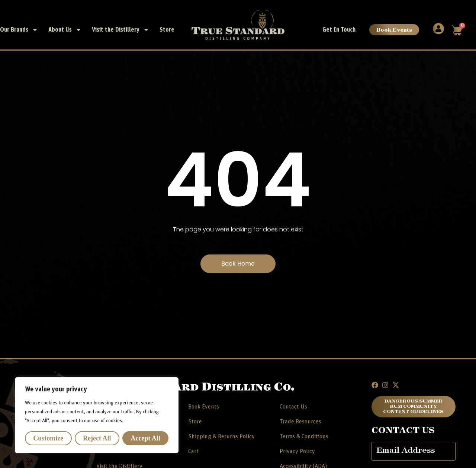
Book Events (394, 30)
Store (167, 30)
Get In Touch (339, 30)
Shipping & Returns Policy (221, 436)
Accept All (145, 438)
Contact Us (293, 407)
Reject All (97, 438)
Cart (193, 451)
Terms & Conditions (304, 436)
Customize (48, 438)
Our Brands (19, 30)
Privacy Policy (297, 451)
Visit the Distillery (120, 30)
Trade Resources (300, 421)
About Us (65, 30)
